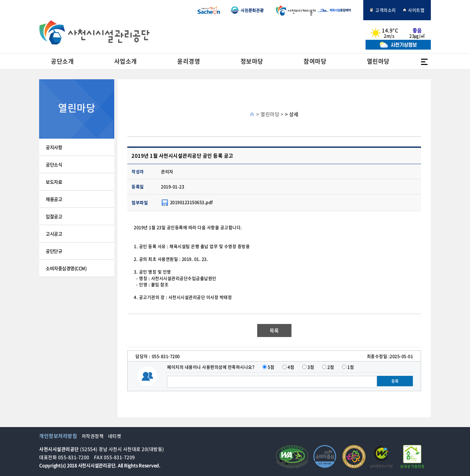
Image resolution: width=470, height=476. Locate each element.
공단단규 (54, 251)
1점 (351, 367)
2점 (331, 367)
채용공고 (54, 199)
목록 (274, 330)
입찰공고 (54, 216)
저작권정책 (93, 436)
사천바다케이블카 (294, 10)
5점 (271, 367)
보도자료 (54, 182)
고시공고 (54, 234)
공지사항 (54, 147)
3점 (311, 367)
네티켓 (115, 436)
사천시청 (209, 10)
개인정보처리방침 (58, 436)
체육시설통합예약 (337, 10)
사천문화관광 (247, 10)
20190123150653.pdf (191, 202)
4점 (291, 367)
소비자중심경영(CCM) (66, 268)
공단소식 (54, 164)
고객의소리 (383, 10)
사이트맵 (414, 10)
